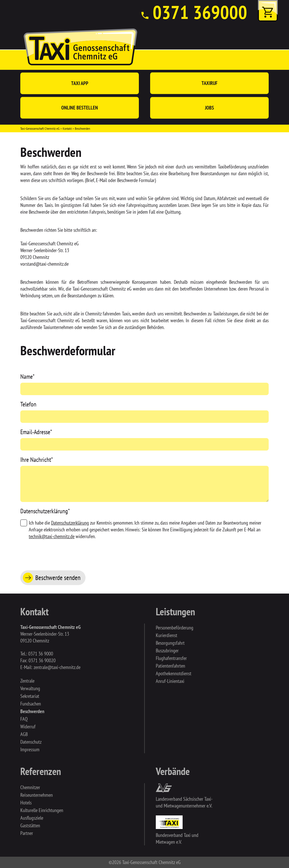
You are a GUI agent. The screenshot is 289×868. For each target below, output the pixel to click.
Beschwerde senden (58, 578)
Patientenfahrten (170, 666)
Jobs (209, 108)
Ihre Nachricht (37, 460)
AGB (24, 734)
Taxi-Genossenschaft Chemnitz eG (40, 128)
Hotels (26, 803)
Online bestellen (80, 108)
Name (27, 376)
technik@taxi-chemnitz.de (52, 536)
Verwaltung (30, 688)
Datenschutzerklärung (45, 511)
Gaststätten (30, 825)
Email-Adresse (36, 432)
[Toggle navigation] (268, 60)
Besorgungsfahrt (170, 643)
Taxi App (80, 83)
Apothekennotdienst (174, 673)
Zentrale (27, 681)
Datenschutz (31, 742)
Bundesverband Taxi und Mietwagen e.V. (177, 838)
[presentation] (63, 554)
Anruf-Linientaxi (170, 681)
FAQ (24, 719)
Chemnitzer (30, 787)
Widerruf (28, 727)
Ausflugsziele (32, 818)
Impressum (30, 749)
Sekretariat (30, 696)
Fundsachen (31, 704)
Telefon (28, 404)
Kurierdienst (167, 635)
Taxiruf (210, 83)
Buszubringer (167, 651)
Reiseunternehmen (37, 795)
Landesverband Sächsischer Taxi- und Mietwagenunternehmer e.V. (184, 802)
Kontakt (67, 128)
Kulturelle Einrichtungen (42, 810)
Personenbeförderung (175, 628)
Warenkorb (268, 11)
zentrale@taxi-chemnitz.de (57, 667)
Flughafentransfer (171, 658)
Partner (27, 833)
